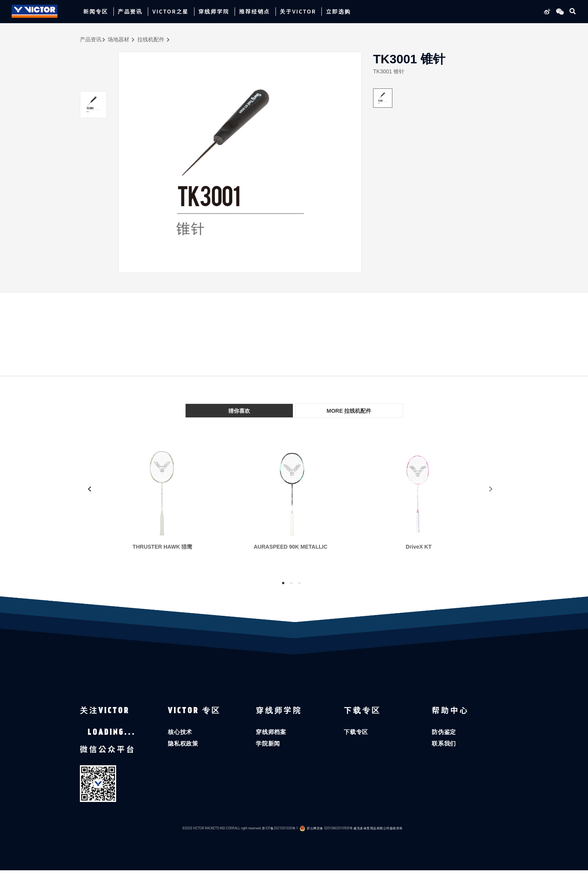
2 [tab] (291, 583)
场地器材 (118, 39)
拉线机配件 (151, 39)
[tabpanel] (166, 505)
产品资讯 (91, 39)
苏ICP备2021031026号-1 (280, 836)
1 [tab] (283, 583)
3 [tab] (299, 583)
